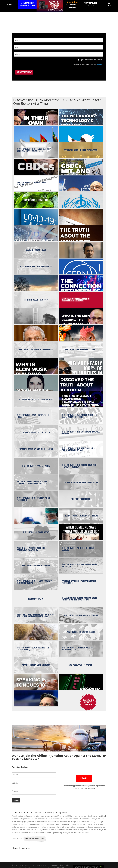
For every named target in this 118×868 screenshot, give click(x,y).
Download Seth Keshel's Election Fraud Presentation (79, 579)
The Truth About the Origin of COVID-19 (81, 612)
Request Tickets (29, 4)
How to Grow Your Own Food (36, 197)
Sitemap (53, 861)
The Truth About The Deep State (36, 562)
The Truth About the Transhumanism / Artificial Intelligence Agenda (34, 147)
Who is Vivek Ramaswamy (81, 247)
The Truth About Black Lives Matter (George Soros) (33, 645)
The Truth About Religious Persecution (36, 446)
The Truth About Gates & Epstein (36, 429)
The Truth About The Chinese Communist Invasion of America (80, 462)
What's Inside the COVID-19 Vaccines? (36, 263)
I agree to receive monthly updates (91, 58)
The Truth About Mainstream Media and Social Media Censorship (79, 413)
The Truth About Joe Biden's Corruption (81, 479)
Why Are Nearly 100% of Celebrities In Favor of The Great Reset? (81, 363)
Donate (84, 774)
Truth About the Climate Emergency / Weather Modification (36, 280)
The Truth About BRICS (36, 130)
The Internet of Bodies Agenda (36, 230)
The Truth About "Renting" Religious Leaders (78, 546)
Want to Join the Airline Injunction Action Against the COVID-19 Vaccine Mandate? (35, 612)
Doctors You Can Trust (36, 247)
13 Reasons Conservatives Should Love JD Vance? (36, 695)
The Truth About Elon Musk (81, 130)
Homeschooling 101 (36, 595)
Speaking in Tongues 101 (36, 678)
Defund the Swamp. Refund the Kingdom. (81, 147)
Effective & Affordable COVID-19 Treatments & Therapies (76, 296)
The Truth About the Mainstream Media (81, 512)
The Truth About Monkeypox (36, 629)
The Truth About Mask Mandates (36, 662)
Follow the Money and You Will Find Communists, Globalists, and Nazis (32, 479)
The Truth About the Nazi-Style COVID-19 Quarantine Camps (35, 579)
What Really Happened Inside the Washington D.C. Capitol (31, 546)
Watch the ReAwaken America (55, 4)
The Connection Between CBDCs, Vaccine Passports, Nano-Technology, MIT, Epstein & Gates (81, 163)
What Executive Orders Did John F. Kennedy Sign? (36, 313)
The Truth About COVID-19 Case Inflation (36, 396)
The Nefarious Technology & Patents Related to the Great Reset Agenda (81, 114)
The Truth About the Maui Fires (81, 230)
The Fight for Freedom (81, 496)
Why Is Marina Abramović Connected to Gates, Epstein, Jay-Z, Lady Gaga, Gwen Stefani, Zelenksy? (36, 379)
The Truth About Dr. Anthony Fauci (36, 330)
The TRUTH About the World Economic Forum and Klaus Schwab (78, 446)
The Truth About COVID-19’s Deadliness (36, 346)
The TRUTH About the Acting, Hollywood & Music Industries (81, 678)
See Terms (100, 62)
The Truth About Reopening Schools (81, 346)
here (44, 863)
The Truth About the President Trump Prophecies (34, 496)
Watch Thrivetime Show (89, 863)
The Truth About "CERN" (81, 263)
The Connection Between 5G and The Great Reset (81, 280)
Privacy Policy (64, 861)
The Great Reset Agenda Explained (36, 213)
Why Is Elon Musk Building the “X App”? (36, 363)
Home (10, 4)
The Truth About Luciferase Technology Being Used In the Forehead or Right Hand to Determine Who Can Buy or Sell (62, 396)
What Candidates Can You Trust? (81, 629)
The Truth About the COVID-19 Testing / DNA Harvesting (36, 512)
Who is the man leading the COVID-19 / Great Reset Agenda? (81, 313)
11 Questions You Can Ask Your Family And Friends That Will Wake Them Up (80, 595)
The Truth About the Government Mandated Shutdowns (81, 429)
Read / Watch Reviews (69, 5)
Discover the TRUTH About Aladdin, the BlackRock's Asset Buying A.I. (81, 379)
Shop (108, 4)
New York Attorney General (81, 662)
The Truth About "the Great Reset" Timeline (32, 180)
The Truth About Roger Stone (36, 529)
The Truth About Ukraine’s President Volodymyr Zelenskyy (78, 645)
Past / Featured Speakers (89, 4)
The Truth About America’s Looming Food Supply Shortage (81, 330)
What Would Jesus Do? (81, 529)
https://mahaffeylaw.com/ (35, 834)
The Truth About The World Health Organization (81, 197)
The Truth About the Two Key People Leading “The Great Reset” (81, 180)
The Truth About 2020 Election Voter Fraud (33, 413)
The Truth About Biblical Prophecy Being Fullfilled (80, 562)
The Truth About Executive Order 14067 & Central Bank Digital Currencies (36, 163)
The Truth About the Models (36, 296)
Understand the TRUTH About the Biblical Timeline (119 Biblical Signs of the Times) (81, 213)
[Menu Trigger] (114, 5)
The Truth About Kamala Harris (36, 462)
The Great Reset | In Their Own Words (36, 114)
